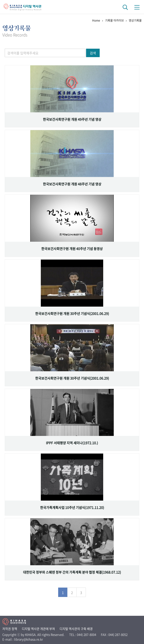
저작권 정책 (10, 629)
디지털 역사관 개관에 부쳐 (38, 629)
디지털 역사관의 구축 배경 (76, 629)
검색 (93, 53)
